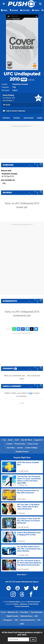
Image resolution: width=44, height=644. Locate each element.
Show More (22, 575)
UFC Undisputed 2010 (22, 76)
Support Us (39, 440)
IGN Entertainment (34, 602)
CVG (39, 620)
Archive (20, 448)
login (30, 393)
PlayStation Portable (20, 84)
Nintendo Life (13, 612)
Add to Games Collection (14, 111)
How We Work (26, 440)
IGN (36, 616)
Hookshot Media (14, 602)
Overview (6, 118)
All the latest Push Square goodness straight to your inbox (22, 634)
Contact (9, 444)
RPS (22, 624)
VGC (16, 620)
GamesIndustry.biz (28, 620)
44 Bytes (16, 604)
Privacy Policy (20, 444)
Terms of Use (33, 444)
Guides (40, 118)
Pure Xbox (24, 612)
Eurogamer (8, 620)
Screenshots (29, 118)
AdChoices (23, 604)
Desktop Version (22, 452)
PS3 (4, 183)
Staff (17, 440)
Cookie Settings (31, 448)
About (10, 440)
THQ (14, 87)
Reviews (17, 118)
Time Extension (37, 612)
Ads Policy (11, 448)
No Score (7, 105)
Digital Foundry (13, 616)
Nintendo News (26, 616)
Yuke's (15, 90)
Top (3, 440)
